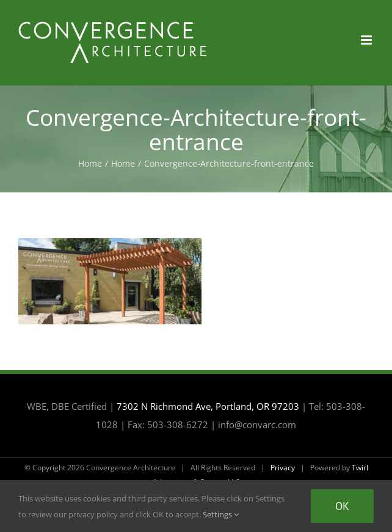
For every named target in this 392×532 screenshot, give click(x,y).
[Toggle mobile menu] (367, 40)
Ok (342, 506)
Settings (221, 514)
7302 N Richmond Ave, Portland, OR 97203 (208, 406)
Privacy (283, 468)
